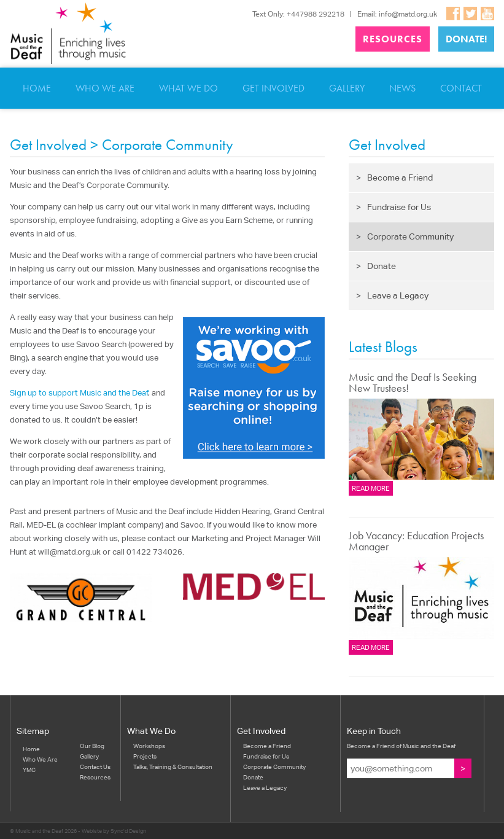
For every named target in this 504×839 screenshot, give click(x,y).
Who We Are (105, 88)
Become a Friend (394, 178)
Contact (461, 88)
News (402, 88)
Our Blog (92, 746)
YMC (29, 770)
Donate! (466, 39)
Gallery (347, 88)
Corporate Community (405, 236)
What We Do (188, 88)
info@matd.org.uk (408, 14)
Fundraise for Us (394, 207)
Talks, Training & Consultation (173, 767)
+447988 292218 (316, 14)
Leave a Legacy (392, 295)
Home (37, 88)
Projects (145, 756)
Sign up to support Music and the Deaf (79, 393)
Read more (371, 488)
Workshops (149, 746)
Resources (393, 39)
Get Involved (273, 88)
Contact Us (95, 767)
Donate (376, 266)
